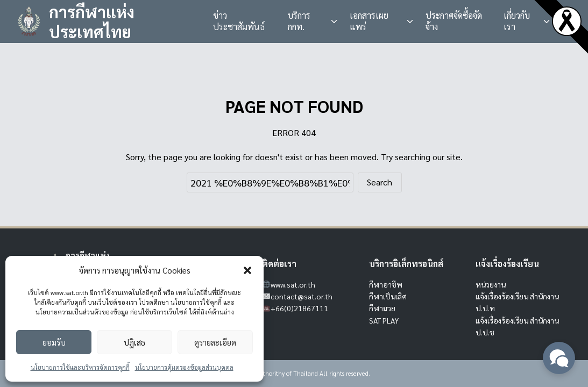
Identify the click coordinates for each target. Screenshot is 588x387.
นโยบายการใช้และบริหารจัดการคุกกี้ (80, 367)
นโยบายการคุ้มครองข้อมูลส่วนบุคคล (184, 367)
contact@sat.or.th (302, 296)
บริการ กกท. (299, 21)
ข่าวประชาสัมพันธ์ (239, 21)
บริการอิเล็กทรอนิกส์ (406, 264)
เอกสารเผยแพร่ (369, 21)
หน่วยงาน (491, 284)
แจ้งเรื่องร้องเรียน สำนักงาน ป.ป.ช (517, 326)
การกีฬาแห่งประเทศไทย (92, 22)
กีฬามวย (382, 308)
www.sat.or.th (293, 284)
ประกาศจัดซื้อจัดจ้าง (454, 21)
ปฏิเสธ (134, 342)
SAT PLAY (384, 320)
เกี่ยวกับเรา (517, 21)
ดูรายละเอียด (215, 342)
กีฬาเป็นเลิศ (388, 296)
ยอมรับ (54, 342)
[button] (247, 270)
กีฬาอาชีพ (386, 284)
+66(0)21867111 (299, 308)
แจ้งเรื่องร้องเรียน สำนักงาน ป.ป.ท (517, 302)
